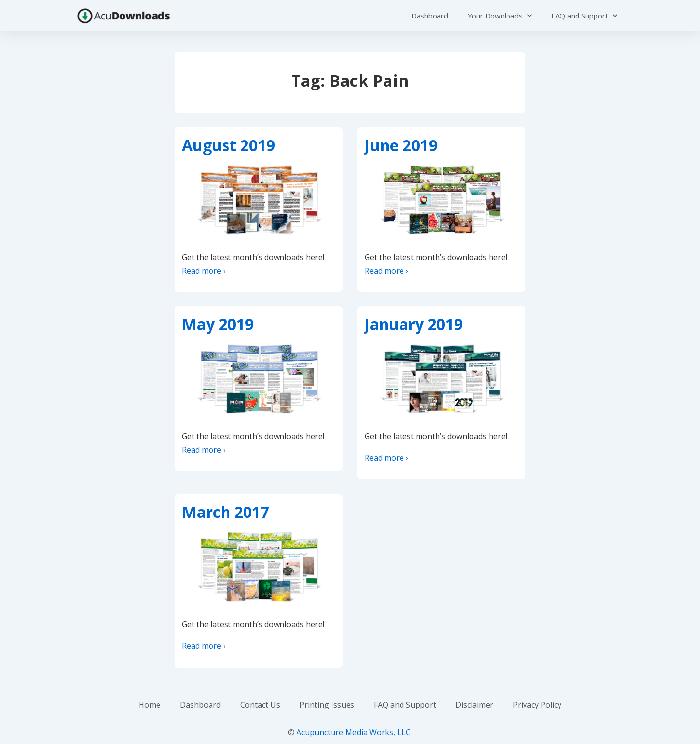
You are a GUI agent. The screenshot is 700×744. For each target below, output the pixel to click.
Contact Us (260, 705)
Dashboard (430, 16)
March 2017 (226, 512)
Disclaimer (474, 705)
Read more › (204, 271)
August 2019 (228, 145)
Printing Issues (327, 705)
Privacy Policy (537, 705)
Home (149, 705)
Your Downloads (500, 16)
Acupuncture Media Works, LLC (354, 732)
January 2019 (414, 324)
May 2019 (218, 324)
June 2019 (401, 145)
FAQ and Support (584, 16)
